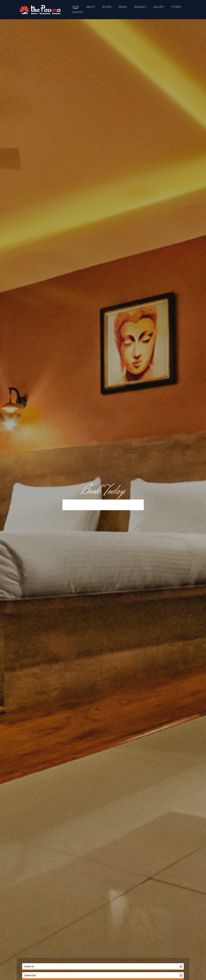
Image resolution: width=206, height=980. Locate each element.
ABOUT (91, 7)
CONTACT (78, 12)
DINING (123, 7)
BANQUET (140, 7)
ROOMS (107, 7)
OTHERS (176, 7)
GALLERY (159, 7)
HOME (76, 7)
